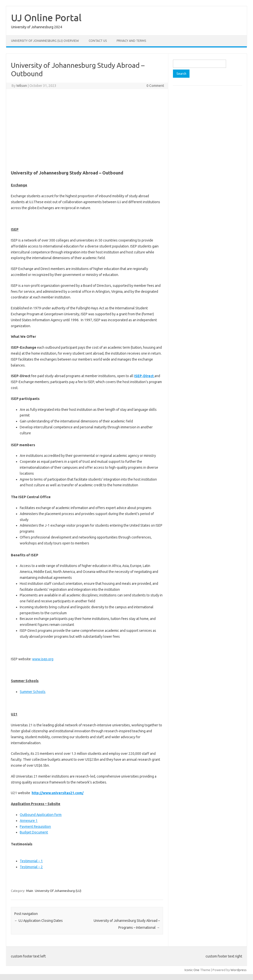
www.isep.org (43, 659)
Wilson (22, 86)
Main (30, 891)
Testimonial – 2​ (31, 867)
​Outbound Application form (41, 815)
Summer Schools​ (33, 692)
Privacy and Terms (131, 41)
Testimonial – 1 (31, 861)
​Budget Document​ (34, 832)
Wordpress (239, 970)
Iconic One (192, 970)
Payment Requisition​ (35, 827)
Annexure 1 (29, 821)
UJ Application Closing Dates (39, 921)
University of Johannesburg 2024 (37, 27)
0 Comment (155, 86)
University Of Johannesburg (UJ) (58, 891)
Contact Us (98, 41)
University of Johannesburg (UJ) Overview (45, 41)
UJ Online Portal (46, 18)
